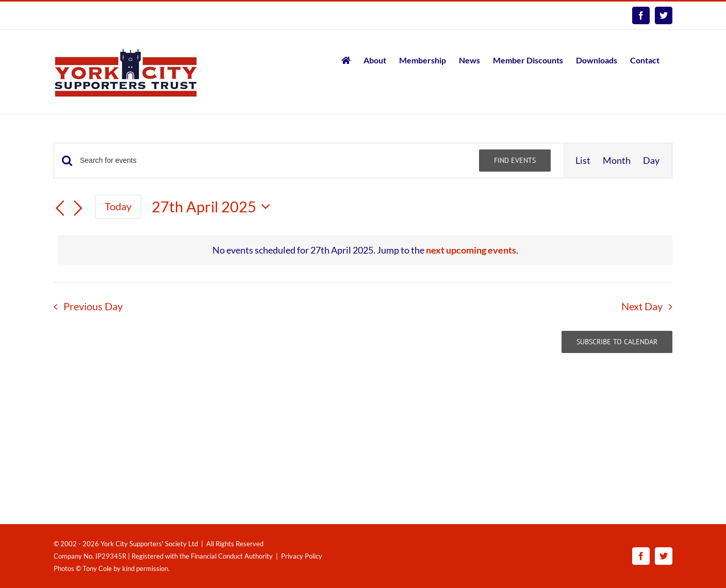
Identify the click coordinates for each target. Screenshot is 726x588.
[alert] (365, 250)
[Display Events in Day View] (651, 161)
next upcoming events (471, 250)
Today (118, 206)
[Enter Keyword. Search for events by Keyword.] (273, 161)
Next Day (642, 306)
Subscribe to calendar (617, 342)
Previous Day (93, 306)
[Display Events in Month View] (617, 161)
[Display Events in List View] (583, 161)
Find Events (515, 160)
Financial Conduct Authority (232, 556)
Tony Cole (97, 568)
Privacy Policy (302, 556)
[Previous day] (60, 208)
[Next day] (78, 208)
